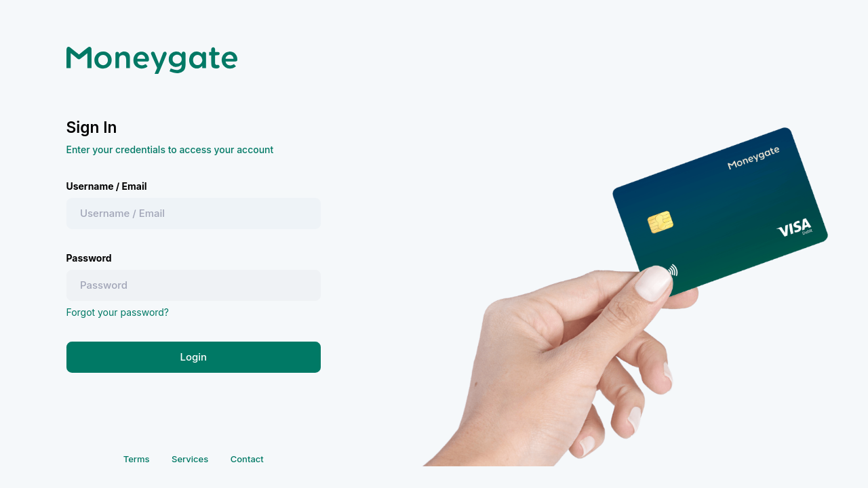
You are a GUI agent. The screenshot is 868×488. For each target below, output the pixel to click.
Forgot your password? (118, 312)
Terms (137, 459)
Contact (247, 459)
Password (89, 258)
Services (190, 459)
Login (193, 357)
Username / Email (107, 186)
